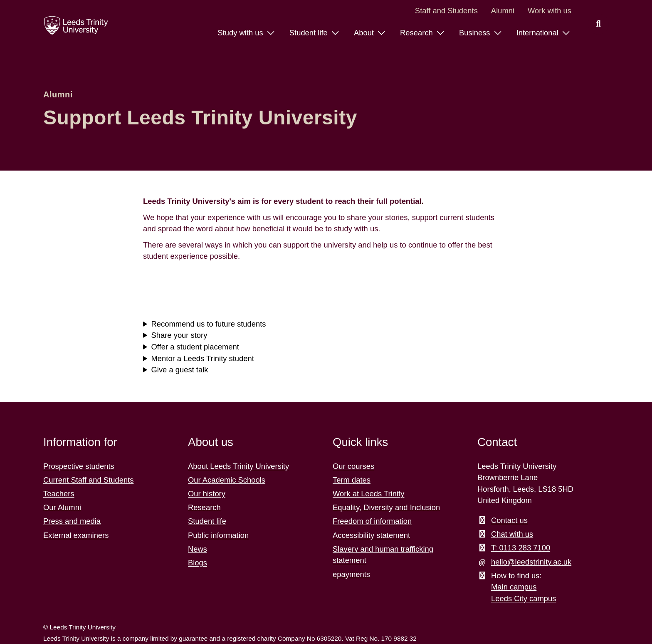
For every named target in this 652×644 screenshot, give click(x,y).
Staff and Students (446, 11)
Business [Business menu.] (476, 33)
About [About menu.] (365, 33)
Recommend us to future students (209, 324)
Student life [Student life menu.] (310, 33)
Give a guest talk (180, 370)
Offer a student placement (195, 347)
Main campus (514, 587)
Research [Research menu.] (417, 33)
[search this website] (598, 24)
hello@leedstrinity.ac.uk (531, 562)
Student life (207, 521)
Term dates (352, 480)
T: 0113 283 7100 (521, 548)
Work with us (550, 11)
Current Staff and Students (88, 480)
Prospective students (79, 466)
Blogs (198, 563)
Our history (207, 494)
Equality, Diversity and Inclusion (386, 507)
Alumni (503, 11)
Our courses (353, 466)
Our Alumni (62, 507)
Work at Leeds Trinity (368, 494)
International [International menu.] (538, 33)
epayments (351, 574)
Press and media (72, 521)
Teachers (59, 494)
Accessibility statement (371, 535)
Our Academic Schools (227, 480)
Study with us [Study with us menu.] (241, 33)
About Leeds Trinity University (238, 466)
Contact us (509, 520)
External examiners (76, 535)
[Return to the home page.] (76, 25)
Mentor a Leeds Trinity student (203, 358)
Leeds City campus (524, 598)
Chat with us (512, 534)
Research (204, 507)
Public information (218, 535)
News (198, 549)
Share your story (179, 335)
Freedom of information (372, 521)
